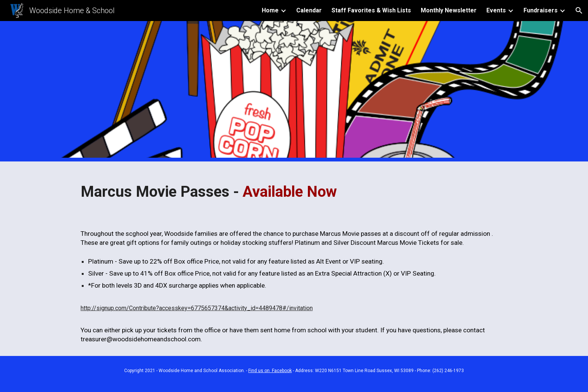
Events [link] (496, 10)
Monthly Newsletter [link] (449, 10)
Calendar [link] (309, 10)
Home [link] (270, 10)
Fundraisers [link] (541, 10)
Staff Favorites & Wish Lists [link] (371, 10)
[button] (579, 11)
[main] (294, 189)
